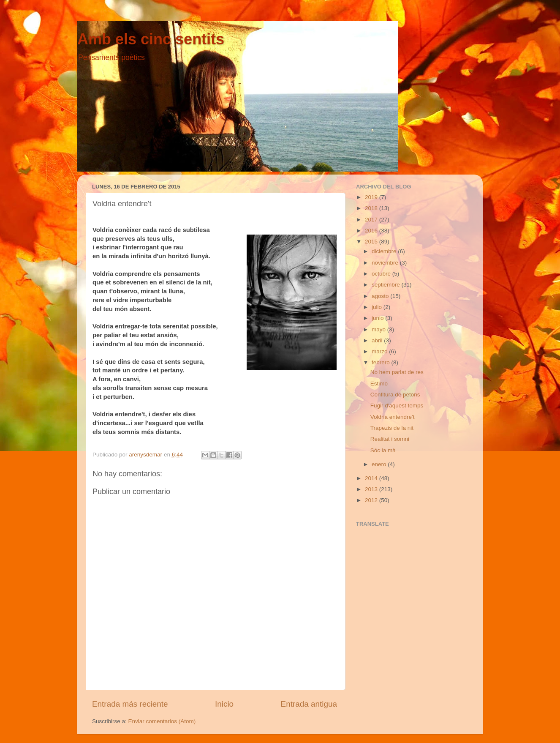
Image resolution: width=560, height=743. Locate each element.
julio (378, 307)
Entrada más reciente (130, 704)
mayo (379, 329)
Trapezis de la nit (392, 428)
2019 (372, 197)
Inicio (224, 704)
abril (378, 340)
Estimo (379, 384)
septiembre (387, 285)
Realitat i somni (390, 439)
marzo (380, 351)
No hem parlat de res (397, 372)
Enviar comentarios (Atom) (162, 721)
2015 (372, 242)
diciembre (385, 251)
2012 (372, 500)
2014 (372, 478)
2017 (372, 220)
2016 (372, 231)
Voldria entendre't (393, 417)
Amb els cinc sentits (151, 39)
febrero (382, 362)
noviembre (386, 263)
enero (380, 464)
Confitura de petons (395, 395)
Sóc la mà (383, 450)
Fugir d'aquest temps (397, 406)
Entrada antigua (309, 704)
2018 (372, 208)
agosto (381, 296)
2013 (372, 489)
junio (378, 318)
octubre (382, 274)
